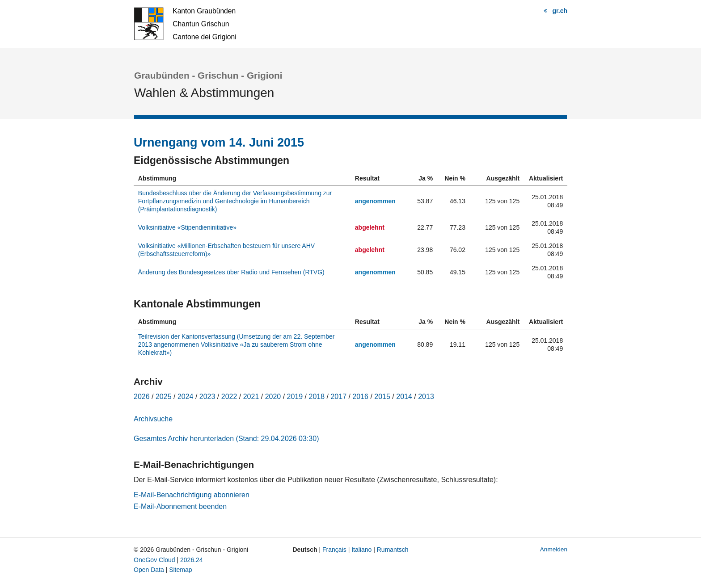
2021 (251, 397)
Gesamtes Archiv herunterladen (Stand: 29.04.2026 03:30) (226, 439)
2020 (273, 397)
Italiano (361, 550)
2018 (317, 397)
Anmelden (554, 549)
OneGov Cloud (154, 560)
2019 (295, 397)
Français (334, 550)
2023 (207, 397)
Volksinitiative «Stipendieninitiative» (187, 227)
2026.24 (192, 560)
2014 (404, 397)
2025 (164, 397)
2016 (360, 397)
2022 (229, 397)
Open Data (149, 570)
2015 (382, 397)
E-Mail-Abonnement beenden (180, 506)
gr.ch (560, 11)
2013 (426, 397)
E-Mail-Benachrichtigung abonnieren (192, 495)
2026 (142, 397)
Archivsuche (153, 419)
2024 (186, 397)
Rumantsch (393, 550)
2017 (338, 397)
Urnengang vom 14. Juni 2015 (219, 143)
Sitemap (180, 570)
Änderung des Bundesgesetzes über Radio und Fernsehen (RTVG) (231, 272)
